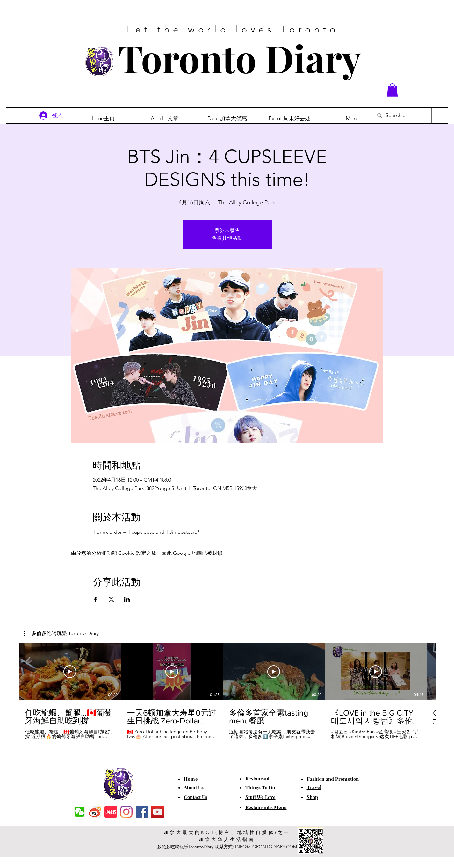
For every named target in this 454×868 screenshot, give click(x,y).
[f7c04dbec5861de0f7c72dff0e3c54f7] (79, 812)
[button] (392, 90)
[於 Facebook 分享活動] (96, 599)
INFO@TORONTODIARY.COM (266, 847)
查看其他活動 (227, 238)
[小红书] (111, 812)
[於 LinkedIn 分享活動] (127, 599)
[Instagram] (126, 812)
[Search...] (402, 116)
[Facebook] (142, 812)
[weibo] (95, 812)
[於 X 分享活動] (111, 599)
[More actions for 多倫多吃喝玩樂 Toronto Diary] (61, 633)
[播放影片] (70, 672)
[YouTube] (158, 812)
